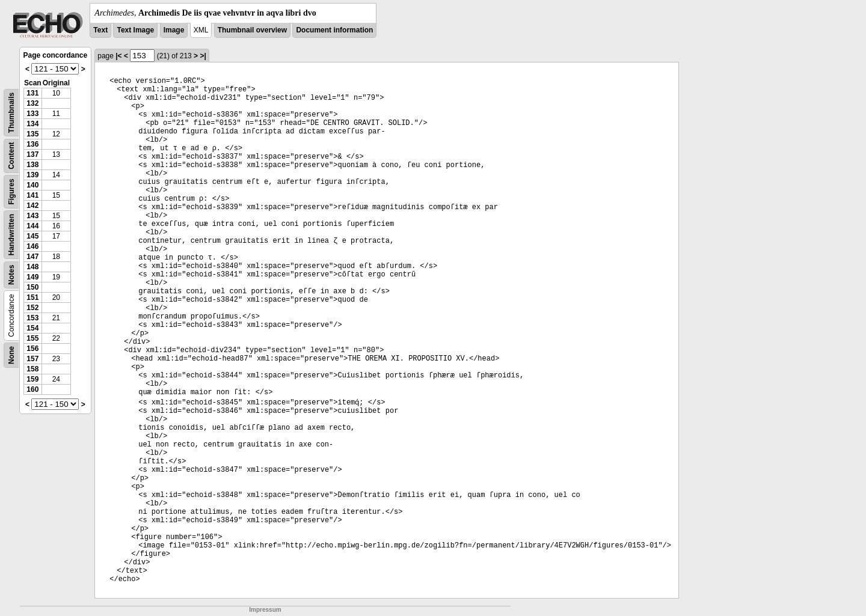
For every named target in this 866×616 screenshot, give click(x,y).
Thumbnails (11, 113)
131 (32, 93)
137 (32, 154)
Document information (334, 30)
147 (32, 257)
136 (32, 144)
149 (32, 277)
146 (32, 246)
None (11, 355)
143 (32, 216)
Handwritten (11, 235)
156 (32, 349)
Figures (11, 191)
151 (32, 297)
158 (32, 369)
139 (32, 175)
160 (32, 389)
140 (32, 185)
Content (11, 156)
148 (32, 267)
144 (32, 226)
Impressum (265, 610)
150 (32, 287)
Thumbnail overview (252, 30)
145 (32, 236)
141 (32, 195)
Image (174, 30)
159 (32, 379)
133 (32, 114)
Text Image (135, 30)
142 (32, 206)
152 (32, 308)
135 (32, 134)
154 (32, 328)
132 (32, 103)
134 (32, 124)
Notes (11, 275)
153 (32, 318)
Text (100, 30)
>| (203, 56)
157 (32, 359)
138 (32, 165)
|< (118, 56)
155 (32, 338)
